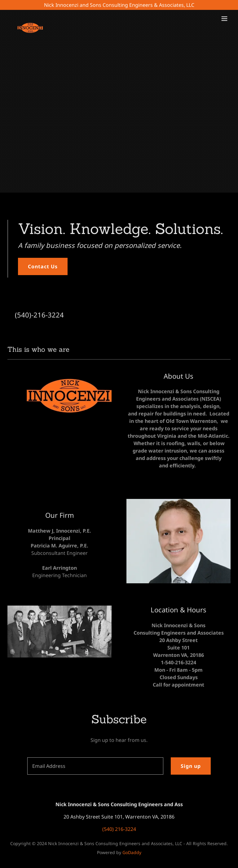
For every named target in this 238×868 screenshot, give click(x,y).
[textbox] (95, 766)
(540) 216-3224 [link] (119, 829)
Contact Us (43, 266)
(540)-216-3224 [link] (39, 315)
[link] (32, 19)
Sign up (191, 766)
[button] (224, 19)
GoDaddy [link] (132, 852)
